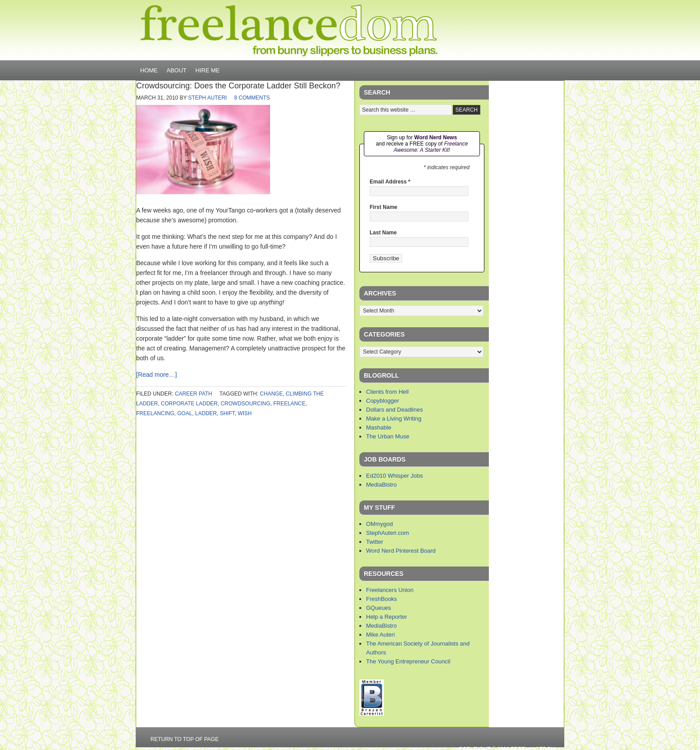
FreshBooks (381, 599)
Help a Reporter (387, 617)
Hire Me (208, 70)
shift (227, 413)
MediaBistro (381, 485)
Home (149, 70)
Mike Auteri (380, 635)
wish (244, 413)
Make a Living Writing (394, 419)
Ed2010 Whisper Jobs (394, 476)
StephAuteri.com (387, 533)
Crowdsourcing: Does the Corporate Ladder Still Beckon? (238, 86)
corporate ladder (189, 404)
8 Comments (252, 98)
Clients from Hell (387, 392)
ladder (206, 413)
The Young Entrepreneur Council (408, 661)
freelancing (155, 413)
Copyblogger (383, 401)
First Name (383, 207)
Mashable (379, 427)
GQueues (379, 608)
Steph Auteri (208, 98)
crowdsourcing (245, 404)
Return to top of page (185, 739)
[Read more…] (156, 375)
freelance (289, 404)
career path (194, 394)
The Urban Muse (388, 436)
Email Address (390, 182)
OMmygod (379, 524)
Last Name (383, 233)
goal (185, 413)
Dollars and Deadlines (394, 410)
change (271, 394)
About (177, 70)
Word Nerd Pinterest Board (401, 551)
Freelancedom (289, 30)
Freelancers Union (390, 590)
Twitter (375, 542)
